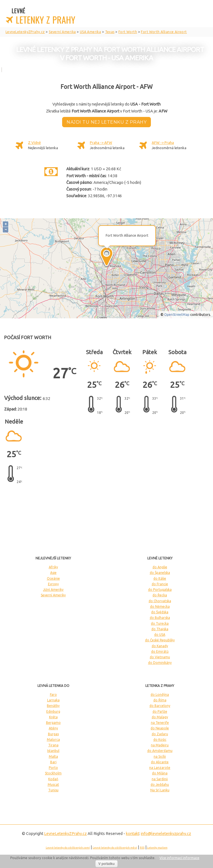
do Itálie (160, 578)
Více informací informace (179, 858)
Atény (53, 728)
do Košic (160, 740)
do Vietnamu (160, 657)
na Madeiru (160, 745)
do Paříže (160, 711)
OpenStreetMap (177, 315)
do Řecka (160, 595)
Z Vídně (34, 142)
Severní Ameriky (53, 595)
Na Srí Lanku (160, 790)
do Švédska (160, 612)
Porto (53, 768)
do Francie (160, 584)
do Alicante (160, 762)
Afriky (53, 567)
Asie (53, 573)
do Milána (160, 773)
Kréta (53, 717)
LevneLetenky (65, 834)
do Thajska (160, 629)
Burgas (53, 734)
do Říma (160, 700)
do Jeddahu (160, 785)
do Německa (160, 606)
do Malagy (160, 717)
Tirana (53, 745)
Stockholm (53, 773)
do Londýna (160, 695)
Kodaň (53, 779)
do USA (160, 635)
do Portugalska (160, 590)
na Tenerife (160, 723)
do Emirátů (160, 651)
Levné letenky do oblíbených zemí (68, 848)
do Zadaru (160, 734)
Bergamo (53, 723)
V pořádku (107, 864)
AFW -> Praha (163, 142)
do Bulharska (160, 618)
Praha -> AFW (101, 142)
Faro (53, 695)
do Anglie (160, 567)
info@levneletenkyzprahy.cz (166, 834)
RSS (142, 848)
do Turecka (160, 623)
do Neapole (160, 728)
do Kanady (160, 646)
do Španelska (160, 573)
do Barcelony (160, 706)
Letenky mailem (157, 848)
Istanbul (53, 751)
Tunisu (53, 790)
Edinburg (53, 711)
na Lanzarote (160, 768)
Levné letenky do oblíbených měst (115, 848)
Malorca (53, 740)
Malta (53, 756)
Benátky (53, 706)
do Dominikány (160, 663)
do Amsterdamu (160, 751)
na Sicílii (160, 756)
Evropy (53, 584)
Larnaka (53, 700)
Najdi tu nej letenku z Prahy (106, 122)
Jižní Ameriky (53, 590)
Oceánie (53, 578)
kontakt (133, 834)
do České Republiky (160, 640)
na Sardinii (160, 779)
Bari (53, 762)
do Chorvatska (160, 601)
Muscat (53, 785)
